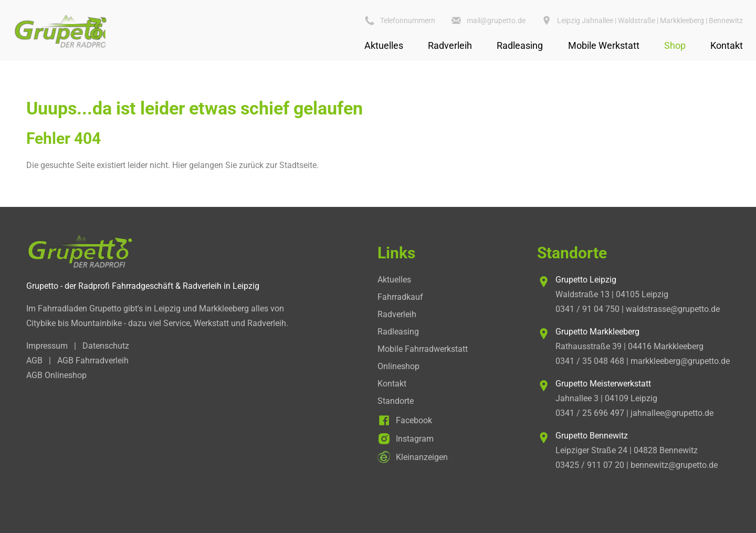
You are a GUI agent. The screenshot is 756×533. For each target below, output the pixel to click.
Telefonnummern (408, 20)
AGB (34, 360)
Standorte (396, 401)
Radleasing (520, 45)
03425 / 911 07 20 (590, 465)
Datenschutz (106, 346)
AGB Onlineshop (56, 375)
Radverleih (450, 45)
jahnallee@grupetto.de (672, 413)
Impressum (47, 346)
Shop (675, 45)
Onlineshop (398, 366)
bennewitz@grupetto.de (674, 465)
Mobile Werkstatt (604, 45)
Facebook (414, 420)
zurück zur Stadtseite (278, 165)
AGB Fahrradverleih (93, 360)
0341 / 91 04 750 (587, 309)
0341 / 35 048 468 (590, 361)
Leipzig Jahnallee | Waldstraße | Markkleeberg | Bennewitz (650, 20)
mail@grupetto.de (496, 20)
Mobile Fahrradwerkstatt (423, 349)
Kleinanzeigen (422, 457)
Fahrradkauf (400, 297)
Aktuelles (384, 45)
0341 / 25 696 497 (590, 413)
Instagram (415, 439)
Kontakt (727, 45)
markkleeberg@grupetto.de (680, 361)
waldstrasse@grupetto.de (673, 309)
